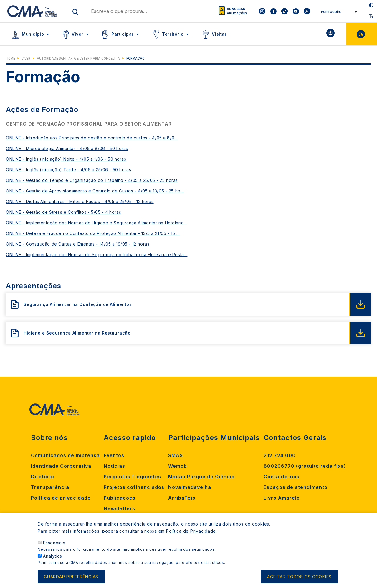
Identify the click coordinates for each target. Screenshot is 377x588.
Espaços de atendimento (296, 487)
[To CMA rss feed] (307, 11)
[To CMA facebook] (273, 11)
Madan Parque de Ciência (201, 477)
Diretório (43, 477)
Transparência (50, 487)
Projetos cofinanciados (134, 487)
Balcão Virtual (362, 34)
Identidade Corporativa (61, 466)
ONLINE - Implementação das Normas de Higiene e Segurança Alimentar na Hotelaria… (96, 223)
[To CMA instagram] (262, 11)
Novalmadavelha (190, 487)
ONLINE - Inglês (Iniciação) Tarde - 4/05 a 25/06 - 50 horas (68, 170)
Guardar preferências (71, 580)
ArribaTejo (182, 498)
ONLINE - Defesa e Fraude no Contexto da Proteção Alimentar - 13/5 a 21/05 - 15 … (93, 233)
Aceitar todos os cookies (299, 580)
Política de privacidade (61, 498)
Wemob (178, 466)
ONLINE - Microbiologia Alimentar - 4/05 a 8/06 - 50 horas (67, 148)
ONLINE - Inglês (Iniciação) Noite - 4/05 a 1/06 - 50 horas (66, 159)
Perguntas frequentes (132, 477)
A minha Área (331, 34)
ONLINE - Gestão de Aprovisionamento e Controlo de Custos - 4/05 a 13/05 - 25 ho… (95, 191)
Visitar (219, 34)
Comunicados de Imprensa (65, 455)
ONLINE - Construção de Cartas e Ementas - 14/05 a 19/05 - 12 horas (78, 244)
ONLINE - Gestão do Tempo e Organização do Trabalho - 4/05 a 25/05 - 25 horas (92, 180)
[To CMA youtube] (296, 11)
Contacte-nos (282, 477)
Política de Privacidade (191, 535)
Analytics (53, 560)
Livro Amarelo (282, 498)
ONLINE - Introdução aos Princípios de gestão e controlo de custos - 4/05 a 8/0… (92, 138)
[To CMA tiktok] (285, 11)
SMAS (176, 455)
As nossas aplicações (237, 11)
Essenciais (54, 547)
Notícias (114, 466)
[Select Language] (338, 12)
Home (10, 58)
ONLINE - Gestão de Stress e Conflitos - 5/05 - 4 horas (63, 212)
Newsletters (119, 508)
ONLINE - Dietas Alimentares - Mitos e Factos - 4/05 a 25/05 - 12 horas (80, 201)
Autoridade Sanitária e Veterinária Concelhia (78, 58)
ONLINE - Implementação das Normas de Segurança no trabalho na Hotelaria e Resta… (97, 255)
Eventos (114, 455)
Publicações (120, 498)
